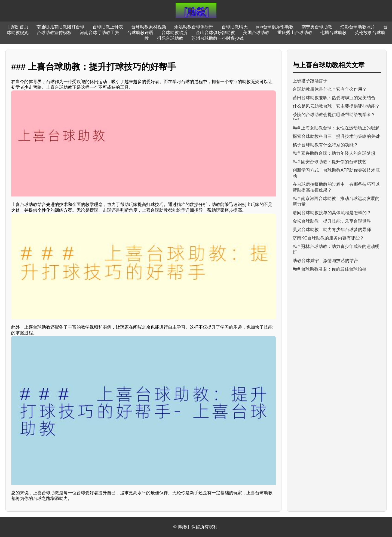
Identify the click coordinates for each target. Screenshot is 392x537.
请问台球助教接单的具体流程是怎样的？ (332, 213)
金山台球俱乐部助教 (215, 33)
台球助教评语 (140, 33)
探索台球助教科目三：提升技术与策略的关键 (336, 136)
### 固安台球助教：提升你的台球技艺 (330, 162)
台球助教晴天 (235, 27)
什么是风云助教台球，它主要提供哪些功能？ (336, 106)
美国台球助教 (256, 33)
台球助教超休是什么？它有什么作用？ (330, 89)
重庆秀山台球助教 (295, 33)
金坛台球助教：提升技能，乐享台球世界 (332, 221)
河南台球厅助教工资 (99, 33)
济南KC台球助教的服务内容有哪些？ (328, 238)
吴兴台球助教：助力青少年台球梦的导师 (332, 230)
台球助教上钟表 (108, 27)
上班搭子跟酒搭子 (310, 81)
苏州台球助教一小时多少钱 (218, 38)
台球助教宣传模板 (54, 33)
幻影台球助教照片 (358, 27)
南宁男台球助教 (317, 27)
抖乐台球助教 (170, 38)
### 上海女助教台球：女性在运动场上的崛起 (336, 128)
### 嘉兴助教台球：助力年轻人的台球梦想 (334, 153)
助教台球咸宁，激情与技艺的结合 (325, 261)
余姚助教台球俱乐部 (194, 27)
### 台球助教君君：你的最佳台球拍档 (330, 269)
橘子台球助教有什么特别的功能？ (325, 145)
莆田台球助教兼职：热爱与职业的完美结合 (334, 98)
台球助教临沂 (174, 33)
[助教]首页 (18, 27)
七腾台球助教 (333, 33)
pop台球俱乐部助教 (275, 27)
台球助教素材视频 (149, 27)
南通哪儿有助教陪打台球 (60, 27)
